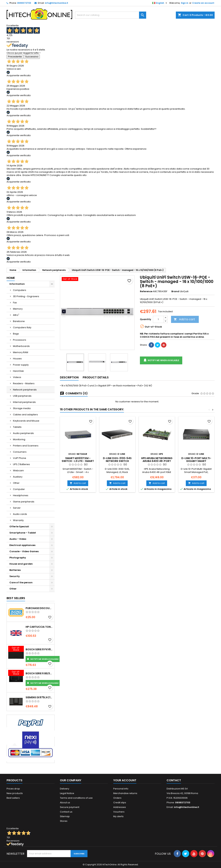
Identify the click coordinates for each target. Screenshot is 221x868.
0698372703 (24, 3)
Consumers (20, 452)
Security (15, 576)
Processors (20, 340)
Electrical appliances (22, 545)
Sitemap (65, 816)
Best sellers (13, 798)
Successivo (32, 57)
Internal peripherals (24, 402)
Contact (174, 780)
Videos (17, 377)
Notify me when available (43, 659)
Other (16, 483)
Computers (20, 290)
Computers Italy (22, 327)
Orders (117, 798)
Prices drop (13, 789)
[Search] (111, 15)
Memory (18, 309)
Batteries (15, 570)
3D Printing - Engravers (26, 296)
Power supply (21, 365)
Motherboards (21, 346)
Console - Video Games (24, 551)
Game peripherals (24, 502)
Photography (18, 558)
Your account (125, 780)
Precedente (15, 57)
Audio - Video (18, 539)
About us (65, 803)
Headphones (21, 495)
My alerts (118, 816)
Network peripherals (25, 390)
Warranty (18, 520)
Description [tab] (69, 377)
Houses (17, 359)
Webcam (18, 471)
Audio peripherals (23, 433)
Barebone (19, 321)
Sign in (185, 3)
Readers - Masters (24, 383)
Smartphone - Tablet (23, 533)
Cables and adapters (25, 415)
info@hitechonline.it (57, 3)
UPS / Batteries (21, 464)
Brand (175, 291)
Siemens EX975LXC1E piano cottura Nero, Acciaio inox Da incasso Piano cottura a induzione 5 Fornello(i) (39, 697)
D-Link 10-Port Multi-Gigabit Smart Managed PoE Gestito (196, 461)
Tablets (17, 427)
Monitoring (19, 439)
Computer (19, 489)
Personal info (121, 789)
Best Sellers (16, 598)
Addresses (120, 807)
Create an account (203, 3)
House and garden (21, 564)
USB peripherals (22, 396)
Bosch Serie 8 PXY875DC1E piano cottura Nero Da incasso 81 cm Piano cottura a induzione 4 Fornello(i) (39, 649)
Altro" (16, 315)
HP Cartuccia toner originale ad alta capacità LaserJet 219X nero (39, 627)
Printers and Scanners (26, 446)
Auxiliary (18, 477)
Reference (146, 291)
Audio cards (20, 514)
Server (17, 508)
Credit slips (120, 803)
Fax (15, 303)
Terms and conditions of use (76, 798)
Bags (16, 334)
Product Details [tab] (96, 377)
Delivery (65, 789)
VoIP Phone (20, 458)
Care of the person (21, 582)
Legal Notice (67, 793)
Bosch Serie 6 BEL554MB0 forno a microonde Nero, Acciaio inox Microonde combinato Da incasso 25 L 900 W (39, 673)
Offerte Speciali (19, 527)
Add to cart (184, 319)
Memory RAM (21, 352)
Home (11, 278)
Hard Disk (18, 371)
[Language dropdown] (160, 3)
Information (17, 284)
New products (15, 793)
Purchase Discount (39, 608)
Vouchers (119, 812)
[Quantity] (158, 319)
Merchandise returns (125, 793)
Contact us (66, 812)
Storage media (22, 408)
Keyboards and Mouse (26, 421)
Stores (64, 821)
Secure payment (70, 807)
